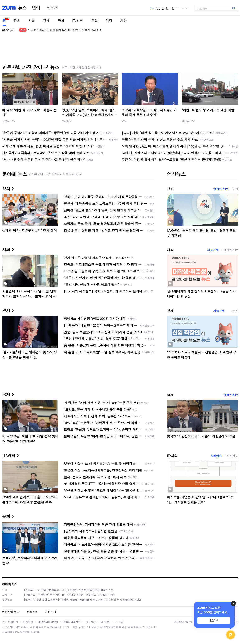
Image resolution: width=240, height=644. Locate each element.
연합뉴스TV (9, 121)
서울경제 (213, 250)
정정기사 (8, 584)
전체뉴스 (32, 612)
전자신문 (232, 456)
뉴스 (22, 8)
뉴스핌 (234, 311)
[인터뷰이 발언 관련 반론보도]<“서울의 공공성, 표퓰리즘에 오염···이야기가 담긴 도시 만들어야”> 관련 (83, 599)
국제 (61, 21)
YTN (124, 121)
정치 (17, 21)
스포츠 (52, 8)
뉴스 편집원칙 (10, 622)
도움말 (119, 622)
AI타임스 (216, 456)
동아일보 (67, 121)
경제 (46, 21)
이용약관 (28, 622)
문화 (94, 21)
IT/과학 (78, 21)
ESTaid (8, 632)
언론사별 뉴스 (11, 612)
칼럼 (109, 21)
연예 (36, 8)
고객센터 (106, 622)
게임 (124, 21)
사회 (32, 21)
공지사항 (91, 622)
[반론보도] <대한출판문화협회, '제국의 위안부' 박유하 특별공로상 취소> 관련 (69, 590)
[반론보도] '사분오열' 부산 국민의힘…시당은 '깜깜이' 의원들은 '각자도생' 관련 (69, 595)
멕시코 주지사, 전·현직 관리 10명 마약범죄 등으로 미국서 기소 (65, 30)
